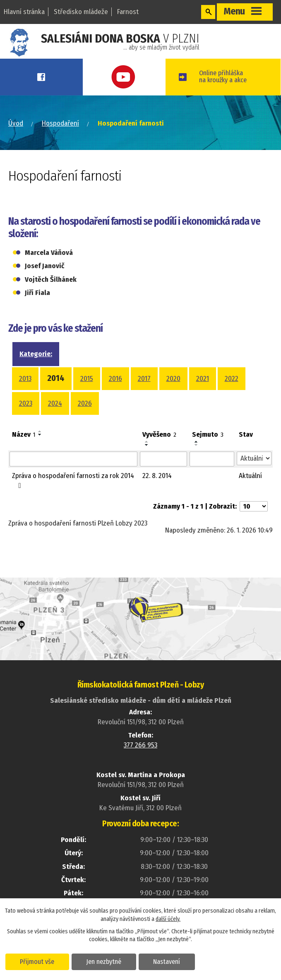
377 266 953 (140, 759)
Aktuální (250, 490)
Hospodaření (60, 137)
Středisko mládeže (81, 12)
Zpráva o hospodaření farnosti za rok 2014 (73, 494)
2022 (232, 393)
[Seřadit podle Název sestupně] (40, 449)
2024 (55, 417)
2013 (25, 393)
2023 (26, 417)
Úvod (16, 137)
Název (24, 448)
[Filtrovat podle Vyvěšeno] (163, 473)
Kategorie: (36, 368)
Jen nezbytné (107, 961)
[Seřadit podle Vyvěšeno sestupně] (147, 459)
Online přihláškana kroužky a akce (240, 84)
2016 (115, 393)
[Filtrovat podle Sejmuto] (212, 473)
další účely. (168, 919)
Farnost (128, 12)
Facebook (47, 77)
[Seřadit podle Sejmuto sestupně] (197, 459)
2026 (85, 417)
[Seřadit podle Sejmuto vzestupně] (197, 456)
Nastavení (171, 961)
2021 (203, 393)
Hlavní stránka (24, 12)
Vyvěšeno (159, 448)
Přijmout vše (38, 961)
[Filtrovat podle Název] (73, 473)
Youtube (140, 77)
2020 (173, 393)
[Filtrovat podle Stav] (254, 473)
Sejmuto (208, 448)
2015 (87, 393)
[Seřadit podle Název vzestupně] (40, 445)
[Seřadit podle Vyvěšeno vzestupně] (147, 456)
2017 (144, 393)
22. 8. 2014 (157, 490)
